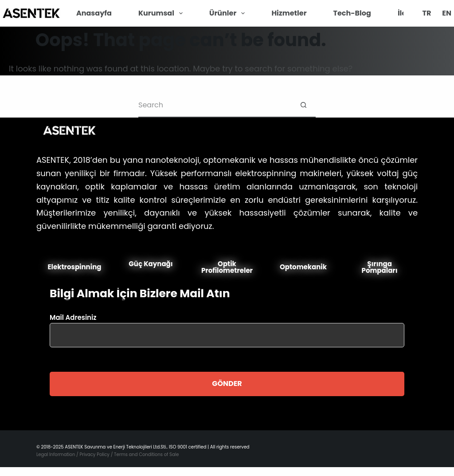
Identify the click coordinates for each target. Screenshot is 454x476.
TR (427, 13)
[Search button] (303, 105)
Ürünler (229, 13)
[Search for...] (215, 105)
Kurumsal (162, 13)
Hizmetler (289, 13)
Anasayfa (94, 13)
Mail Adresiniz (227, 326)
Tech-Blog (352, 13)
